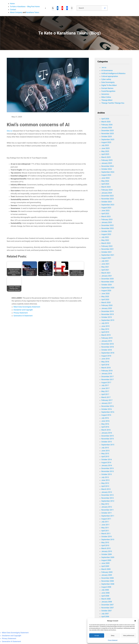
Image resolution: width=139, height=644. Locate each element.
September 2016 (108, 412)
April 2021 (105, 270)
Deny (113, 635)
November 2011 (108, 510)
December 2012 (107, 495)
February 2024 (107, 190)
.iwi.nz (104, 67)
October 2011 (107, 513)
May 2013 (105, 483)
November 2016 (108, 406)
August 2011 (106, 519)
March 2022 (106, 243)
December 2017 (107, 377)
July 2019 (105, 323)
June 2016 (105, 421)
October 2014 (107, 460)
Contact (13, 10)
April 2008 (105, 596)
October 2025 (107, 137)
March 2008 (106, 599)
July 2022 (105, 237)
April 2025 (105, 154)
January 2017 (107, 403)
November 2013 (108, 471)
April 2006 (105, 617)
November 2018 (108, 347)
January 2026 (107, 128)
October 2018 (107, 350)
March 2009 (106, 569)
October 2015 (107, 442)
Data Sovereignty (108, 82)
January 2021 (107, 276)
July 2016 (105, 418)
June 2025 (105, 148)
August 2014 (106, 463)
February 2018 (107, 371)
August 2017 (106, 383)
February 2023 (107, 220)
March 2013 (106, 489)
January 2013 (107, 492)
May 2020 (105, 297)
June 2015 (105, 451)
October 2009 (107, 554)
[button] (135, 621)
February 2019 (107, 338)
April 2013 (105, 486)
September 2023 (108, 205)
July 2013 (105, 477)
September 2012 (108, 501)
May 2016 (105, 424)
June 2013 (105, 480)
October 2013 (107, 474)
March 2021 (106, 273)
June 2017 (105, 388)
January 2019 (107, 341)
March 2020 (106, 303)
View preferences (129, 635)
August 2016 (106, 415)
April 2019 (105, 332)
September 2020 (108, 288)
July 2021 (105, 261)
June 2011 (105, 525)
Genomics (105, 94)
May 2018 (105, 362)
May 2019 (105, 329)
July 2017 (105, 385)
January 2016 (107, 433)
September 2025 (108, 140)
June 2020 (105, 294)
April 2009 (105, 566)
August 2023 (106, 208)
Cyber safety (106, 79)
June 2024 (105, 178)
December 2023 (107, 196)
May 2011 (105, 528)
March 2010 (106, 548)
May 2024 (105, 181)
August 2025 (106, 142)
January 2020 (107, 308)
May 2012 (105, 504)
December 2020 (107, 279)
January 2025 (107, 163)
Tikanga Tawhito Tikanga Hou (113, 103)
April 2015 (105, 457)
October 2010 (107, 537)
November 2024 (108, 166)
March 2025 (106, 157)
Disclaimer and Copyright (23, 310)
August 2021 (106, 258)
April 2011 (105, 531)
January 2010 (107, 551)
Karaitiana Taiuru (33, 12)
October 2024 (107, 169)
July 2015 (105, 448)
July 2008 (105, 590)
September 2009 (108, 557)
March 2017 (106, 397)
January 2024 (107, 193)
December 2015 (107, 436)
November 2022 (108, 228)
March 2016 (106, 430)
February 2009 (107, 572)
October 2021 (107, 252)
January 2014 (107, 466)
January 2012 (107, 507)
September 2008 (108, 584)
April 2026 (105, 119)
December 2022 (107, 225)
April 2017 (105, 394)
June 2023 (105, 211)
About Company (16, 12)
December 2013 (107, 468)
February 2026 (107, 125)
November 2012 (108, 498)
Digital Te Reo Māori (109, 85)
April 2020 (105, 300)
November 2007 (108, 608)
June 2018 (105, 359)
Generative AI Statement (23, 316)
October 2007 (107, 611)
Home (12, 4)
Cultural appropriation (110, 76)
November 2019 (108, 314)
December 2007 (107, 605)
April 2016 (105, 427)
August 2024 (106, 175)
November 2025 (108, 134)
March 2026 (106, 122)
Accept (97, 635)
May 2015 (105, 454)
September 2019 (108, 320)
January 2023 (107, 222)
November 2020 (108, 282)
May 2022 (105, 240)
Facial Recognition (108, 91)
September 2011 (108, 516)
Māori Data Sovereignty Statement (27, 307)
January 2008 (107, 602)
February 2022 (107, 246)
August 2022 (106, 234)
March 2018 (106, 368)
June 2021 (105, 264)
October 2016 (107, 409)
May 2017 (105, 391)
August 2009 (106, 560)
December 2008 (107, 578)
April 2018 (105, 365)
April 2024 (105, 184)
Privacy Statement (113, 640)
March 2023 (106, 217)
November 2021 (108, 249)
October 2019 (107, 317)
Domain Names (107, 88)
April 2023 (105, 214)
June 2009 (105, 563)
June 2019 (105, 326)
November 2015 (108, 439)
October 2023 (107, 202)
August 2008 (106, 587)
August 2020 (106, 291)
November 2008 (108, 581)
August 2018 (106, 356)
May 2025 (105, 151)
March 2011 (106, 534)
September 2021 (108, 255)
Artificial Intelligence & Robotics (113, 73)
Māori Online (106, 97)
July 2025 (105, 145)
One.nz (9, 131)
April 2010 (105, 546)
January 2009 (107, 575)
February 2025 (107, 160)
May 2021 (105, 267)
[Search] (105, 8)
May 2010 (105, 543)
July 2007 (105, 614)
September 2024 (108, 172)
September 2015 (108, 445)
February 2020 (107, 305)
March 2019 (106, 335)
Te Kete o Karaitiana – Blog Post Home (25, 7)
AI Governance (107, 70)
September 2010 (108, 540)
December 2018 (107, 344)
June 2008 (105, 593)
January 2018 (107, 374)
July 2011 (105, 522)
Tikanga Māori (107, 100)
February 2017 (107, 400)
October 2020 (107, 285)
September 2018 (108, 353)
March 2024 (106, 187)
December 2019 (107, 311)
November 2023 (108, 199)
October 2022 (107, 231)
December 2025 (107, 131)
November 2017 (108, 380)
